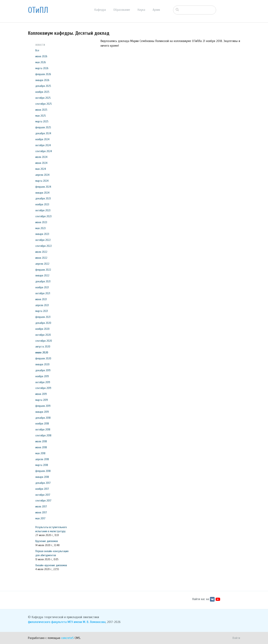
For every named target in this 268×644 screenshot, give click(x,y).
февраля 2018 (43, 471)
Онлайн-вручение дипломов (51, 565)
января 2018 (42, 477)
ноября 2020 (42, 329)
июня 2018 (41, 447)
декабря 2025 (43, 86)
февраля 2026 (43, 74)
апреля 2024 (42, 175)
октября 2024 (43, 145)
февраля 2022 (43, 270)
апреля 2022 (42, 264)
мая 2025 (41, 116)
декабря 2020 (43, 323)
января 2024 (42, 193)
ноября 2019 (42, 376)
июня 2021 (41, 299)
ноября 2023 (42, 204)
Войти (236, 638)
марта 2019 (42, 400)
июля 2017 (41, 507)
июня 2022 (41, 258)
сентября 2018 (43, 435)
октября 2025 (43, 98)
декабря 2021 (43, 281)
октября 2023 (43, 210)
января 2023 (42, 234)
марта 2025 (42, 121)
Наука (141, 10)
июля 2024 (41, 157)
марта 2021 (42, 311)
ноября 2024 (42, 139)
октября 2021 (43, 293)
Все (37, 50)
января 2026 (42, 80)
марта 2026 (42, 68)
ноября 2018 (42, 424)
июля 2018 (41, 441)
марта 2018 (42, 465)
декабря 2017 (43, 483)
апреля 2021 (42, 305)
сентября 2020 (44, 341)
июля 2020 (42, 353)
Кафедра (100, 10)
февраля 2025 (43, 127)
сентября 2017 (43, 501)
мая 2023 (40, 228)
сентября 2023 (43, 216)
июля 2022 (41, 252)
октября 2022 (43, 240)
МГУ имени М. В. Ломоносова (87, 622)
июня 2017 (41, 512)
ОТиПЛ (38, 10)
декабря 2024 (43, 133)
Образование (122, 10)
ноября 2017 (42, 489)
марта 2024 (42, 181)
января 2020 (42, 364)
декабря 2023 (43, 198)
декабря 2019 (43, 370)
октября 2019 (43, 382)
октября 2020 (43, 335)
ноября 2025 (42, 92)
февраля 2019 (43, 406)
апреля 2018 (42, 459)
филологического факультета (47, 622)
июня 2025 (41, 110)
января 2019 (42, 412)
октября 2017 (43, 495)
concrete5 (67, 638)
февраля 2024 (43, 187)
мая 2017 (40, 518)
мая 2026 (41, 62)
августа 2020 (43, 347)
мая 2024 (41, 169)
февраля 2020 (43, 358)
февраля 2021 (43, 317)
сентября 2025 (44, 104)
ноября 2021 (42, 287)
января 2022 (42, 275)
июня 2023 (41, 222)
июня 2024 (41, 163)
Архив (156, 10)
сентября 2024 (44, 151)
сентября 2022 (44, 246)
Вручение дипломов (47, 541)
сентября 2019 (43, 388)
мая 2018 (40, 453)
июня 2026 (41, 56)
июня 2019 (41, 394)
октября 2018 (43, 430)
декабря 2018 (43, 418)
